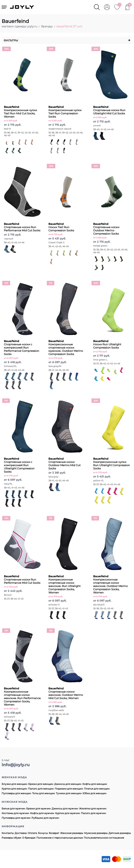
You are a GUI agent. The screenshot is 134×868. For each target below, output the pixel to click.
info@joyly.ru (16, 765)
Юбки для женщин (94, 793)
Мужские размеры (96, 833)
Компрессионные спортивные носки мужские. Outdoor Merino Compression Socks (66, 348)
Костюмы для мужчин (15, 813)
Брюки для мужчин (38, 808)
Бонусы (43, 833)
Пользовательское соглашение (104, 838)
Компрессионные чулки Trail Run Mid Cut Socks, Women (20, 112)
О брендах (29, 838)
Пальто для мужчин (93, 813)
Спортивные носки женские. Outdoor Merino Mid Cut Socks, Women (66, 693)
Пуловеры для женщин (16, 793)
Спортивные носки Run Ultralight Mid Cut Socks (109, 110)
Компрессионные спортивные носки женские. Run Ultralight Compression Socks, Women (64, 584)
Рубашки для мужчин (45, 818)
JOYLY (22, 7)
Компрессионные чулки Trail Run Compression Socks (65, 112)
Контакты (8, 833)
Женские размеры (72, 833)
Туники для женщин (69, 793)
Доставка (21, 833)
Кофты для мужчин (42, 813)
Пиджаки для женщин (69, 789)
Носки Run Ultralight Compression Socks (107, 344)
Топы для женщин (44, 793)
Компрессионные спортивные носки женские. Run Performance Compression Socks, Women (22, 696)
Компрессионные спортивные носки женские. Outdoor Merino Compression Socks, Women (110, 584)
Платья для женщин (97, 789)
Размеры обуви (11, 838)
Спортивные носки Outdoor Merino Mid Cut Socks (64, 464)
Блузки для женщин (14, 784)
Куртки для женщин (14, 789)
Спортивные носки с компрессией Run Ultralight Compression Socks (19, 465)
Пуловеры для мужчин (16, 818)
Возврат (54, 833)
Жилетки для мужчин (93, 808)
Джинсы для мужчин (65, 808)
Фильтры (67, 40)
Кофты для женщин (95, 784)
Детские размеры (120, 833)
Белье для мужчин (13, 808)
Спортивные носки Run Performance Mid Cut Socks (22, 227)
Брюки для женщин (41, 784)
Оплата (32, 833)
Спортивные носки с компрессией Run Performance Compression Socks (22, 348)
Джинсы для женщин (68, 784)
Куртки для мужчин (68, 813)
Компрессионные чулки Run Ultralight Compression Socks (112, 464)
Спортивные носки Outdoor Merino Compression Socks (106, 229)
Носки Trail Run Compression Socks (61, 227)
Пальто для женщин (41, 789)
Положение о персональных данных (60, 838)
